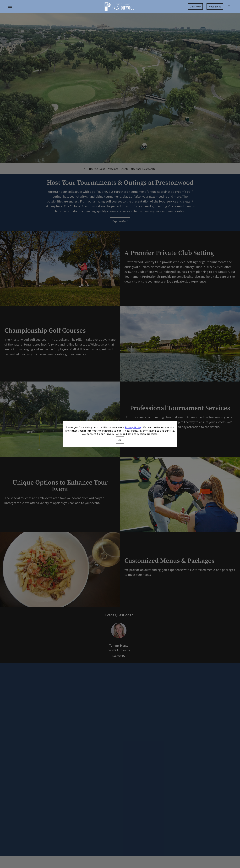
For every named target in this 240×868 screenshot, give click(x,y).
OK (120, 440)
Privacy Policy (133, 427)
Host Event (215, 6)
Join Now (195, 6)
